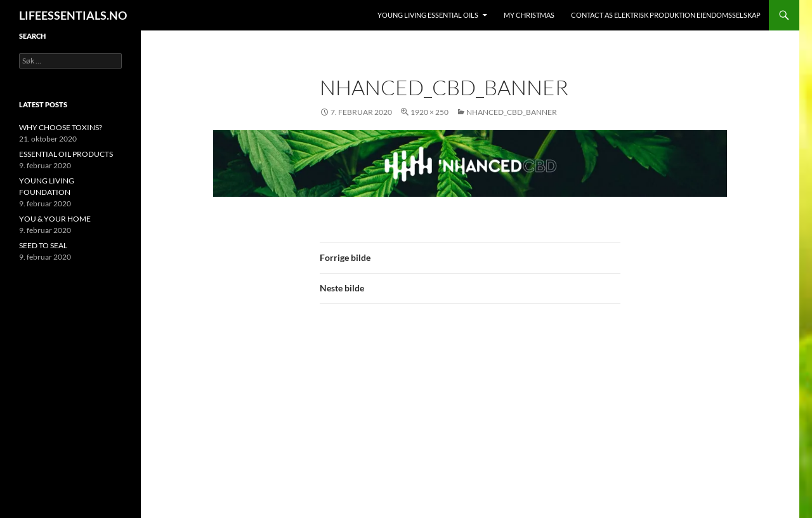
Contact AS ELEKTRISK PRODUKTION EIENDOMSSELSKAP (666, 15)
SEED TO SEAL (43, 245)
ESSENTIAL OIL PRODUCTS (66, 154)
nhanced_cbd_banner (512, 112)
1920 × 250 (429, 112)
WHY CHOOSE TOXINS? (61, 127)
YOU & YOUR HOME (55, 219)
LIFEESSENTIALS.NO (73, 15)
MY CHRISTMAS (529, 15)
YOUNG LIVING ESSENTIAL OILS (428, 15)
